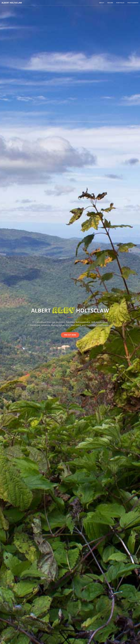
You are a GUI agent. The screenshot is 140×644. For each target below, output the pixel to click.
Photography (133, 3)
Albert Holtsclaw (12, 3)
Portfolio (120, 3)
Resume (110, 3)
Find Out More (70, 335)
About (102, 3)
